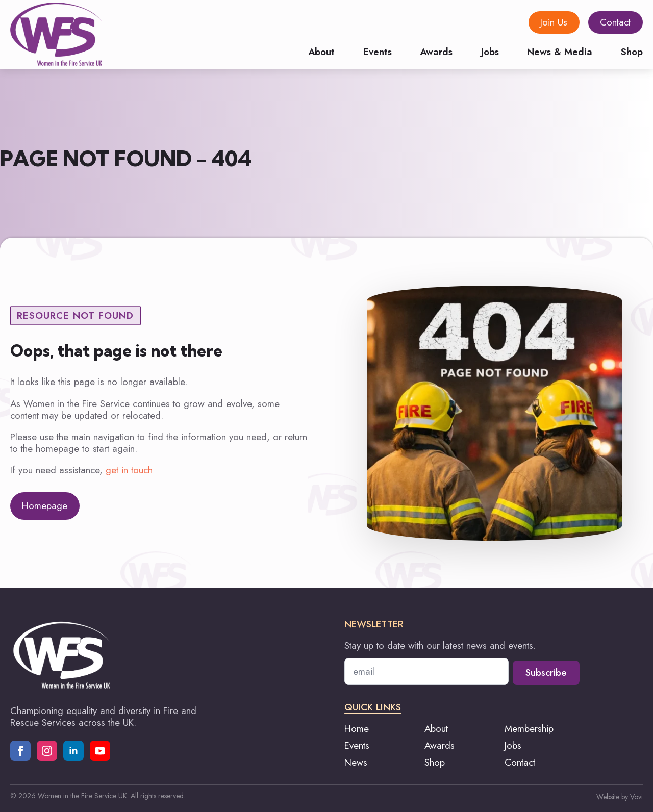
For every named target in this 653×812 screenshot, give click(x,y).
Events (378, 51)
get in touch (129, 470)
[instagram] (47, 751)
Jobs (490, 51)
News (356, 762)
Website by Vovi (620, 797)
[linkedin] (73, 751)
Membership (529, 729)
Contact (520, 762)
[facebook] (20, 751)
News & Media (560, 51)
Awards (436, 51)
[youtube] (100, 751)
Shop (632, 51)
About (321, 51)
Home (357, 729)
